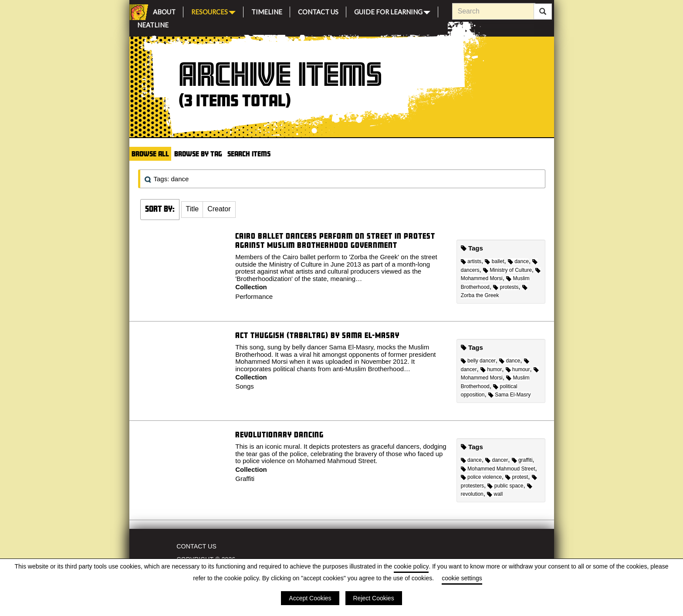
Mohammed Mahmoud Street (498, 469)
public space (505, 486)
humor (491, 369)
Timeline (267, 11)
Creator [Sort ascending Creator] (219, 209)
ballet (494, 261)
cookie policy (411, 566)
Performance (254, 296)
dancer (497, 460)
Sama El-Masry (509, 395)
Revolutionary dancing (279, 435)
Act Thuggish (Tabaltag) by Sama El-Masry (317, 335)
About (164, 11)
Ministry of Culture (507, 270)
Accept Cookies (310, 598)
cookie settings (462, 578)
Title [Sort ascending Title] (193, 209)
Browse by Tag (198, 154)
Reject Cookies (374, 598)
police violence (481, 477)
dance (518, 261)
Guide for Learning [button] (392, 11)
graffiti (522, 460)
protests (506, 287)
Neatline (153, 24)
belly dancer (478, 361)
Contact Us (318, 11)
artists (471, 261)
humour (518, 369)
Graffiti (245, 479)
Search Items (249, 154)
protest (517, 477)
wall (495, 494)
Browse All (150, 154)
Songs (245, 386)
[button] (193, 210)
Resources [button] (213, 11)
